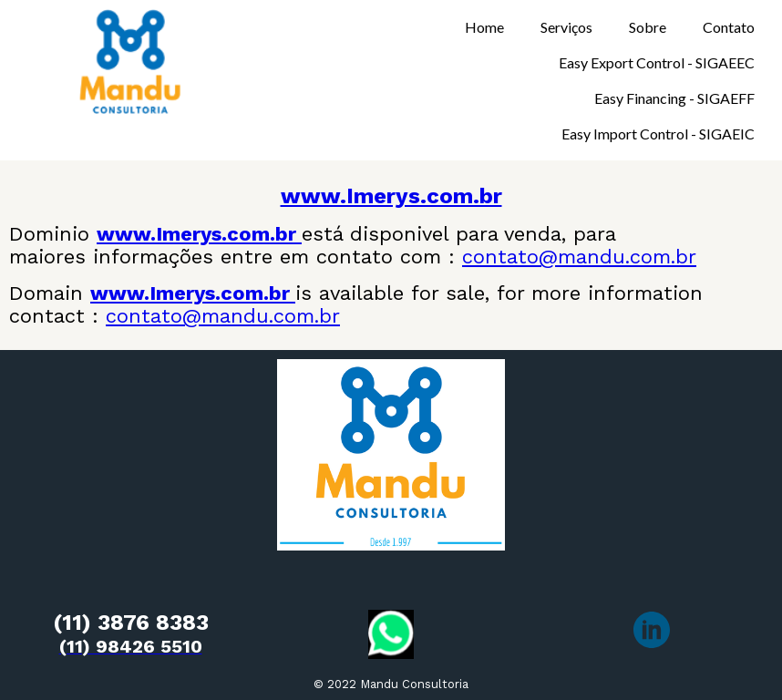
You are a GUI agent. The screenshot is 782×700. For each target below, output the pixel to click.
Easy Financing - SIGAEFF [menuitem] (674, 98)
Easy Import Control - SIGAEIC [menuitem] (658, 134)
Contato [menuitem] (729, 27)
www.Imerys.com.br (391, 196)
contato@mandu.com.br (579, 257)
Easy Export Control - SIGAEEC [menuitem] (657, 62)
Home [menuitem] (484, 27)
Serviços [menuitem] (566, 27)
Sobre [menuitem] (648, 27)
